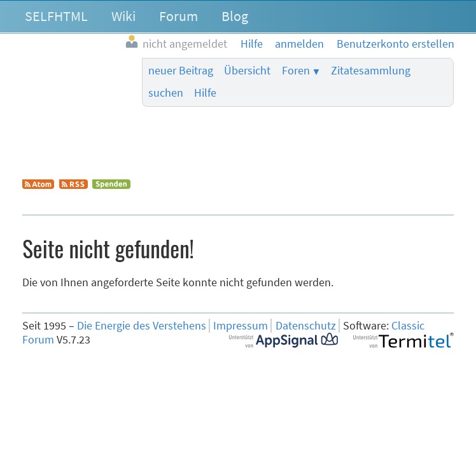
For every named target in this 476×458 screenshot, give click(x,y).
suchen (166, 93)
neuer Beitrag (181, 71)
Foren (296, 71)
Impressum (241, 326)
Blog (235, 16)
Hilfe (205, 93)
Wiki (123, 16)
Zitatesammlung (371, 71)
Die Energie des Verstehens (142, 326)
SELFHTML (56, 16)
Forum (178, 16)
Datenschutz (306, 326)
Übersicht (247, 71)
